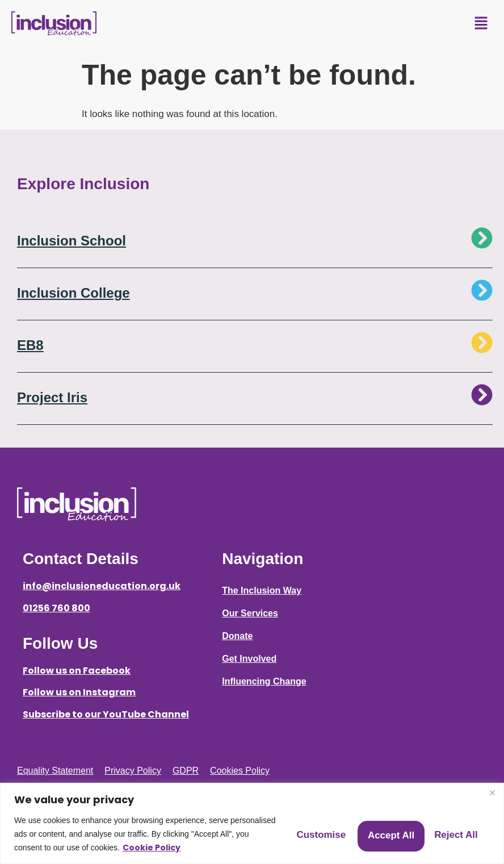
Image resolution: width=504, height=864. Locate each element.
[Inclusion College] (482, 290)
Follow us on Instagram (79, 692)
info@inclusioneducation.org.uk (102, 586)
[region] (252, 817)
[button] (481, 24)
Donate (237, 636)
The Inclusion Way (262, 590)
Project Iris (52, 397)
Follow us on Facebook (77, 671)
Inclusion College (73, 293)
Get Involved (249, 659)
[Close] (492, 779)
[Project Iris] (482, 395)
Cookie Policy (75, 848)
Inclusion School (72, 241)
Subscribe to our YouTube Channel (106, 714)
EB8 (30, 345)
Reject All (365, 827)
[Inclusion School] (482, 238)
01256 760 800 (56, 608)
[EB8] (482, 343)
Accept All (449, 827)
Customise (279, 827)
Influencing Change (264, 681)
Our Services (250, 613)
